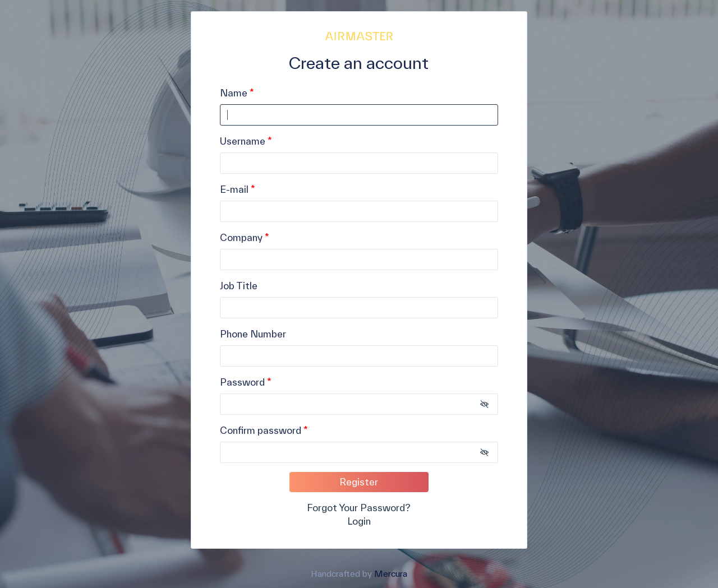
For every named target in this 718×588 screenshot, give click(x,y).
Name (234, 93)
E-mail (234, 189)
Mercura (391, 573)
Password (242, 382)
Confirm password (261, 430)
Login (359, 521)
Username (243, 141)
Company (242, 237)
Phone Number (253, 334)
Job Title (239, 286)
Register (359, 482)
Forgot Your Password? (359, 508)
